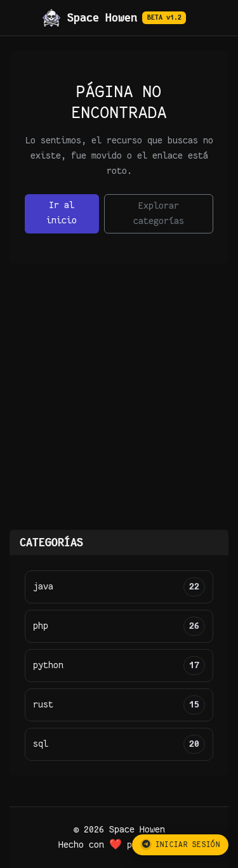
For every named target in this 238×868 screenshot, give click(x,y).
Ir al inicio (62, 213)
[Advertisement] (119, 404)
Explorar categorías (159, 214)
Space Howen (114, 18)
